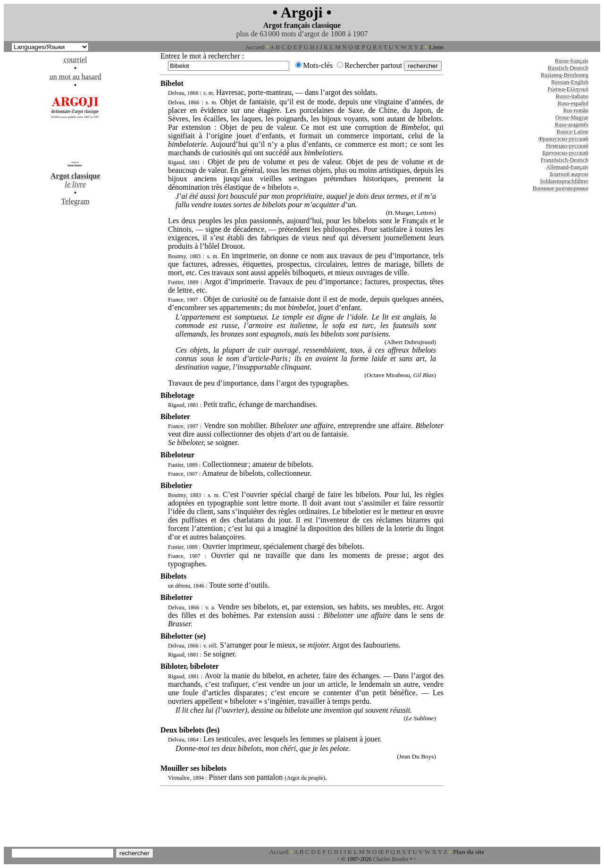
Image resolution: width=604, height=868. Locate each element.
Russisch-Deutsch (568, 68)
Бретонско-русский (565, 153)
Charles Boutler (391, 859)
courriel (75, 60)
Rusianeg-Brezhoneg (565, 75)
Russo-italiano (572, 96)
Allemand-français (567, 167)
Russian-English (570, 82)
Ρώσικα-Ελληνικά (568, 89)
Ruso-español (573, 103)
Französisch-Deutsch (565, 160)
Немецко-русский (567, 146)
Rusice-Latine (572, 132)
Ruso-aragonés (571, 125)
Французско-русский (563, 139)
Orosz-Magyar (572, 118)
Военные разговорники (561, 188)
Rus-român (575, 110)
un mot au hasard (75, 77)
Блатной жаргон (569, 174)
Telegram (75, 201)
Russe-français (572, 61)
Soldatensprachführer (564, 181)
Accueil (255, 47)
